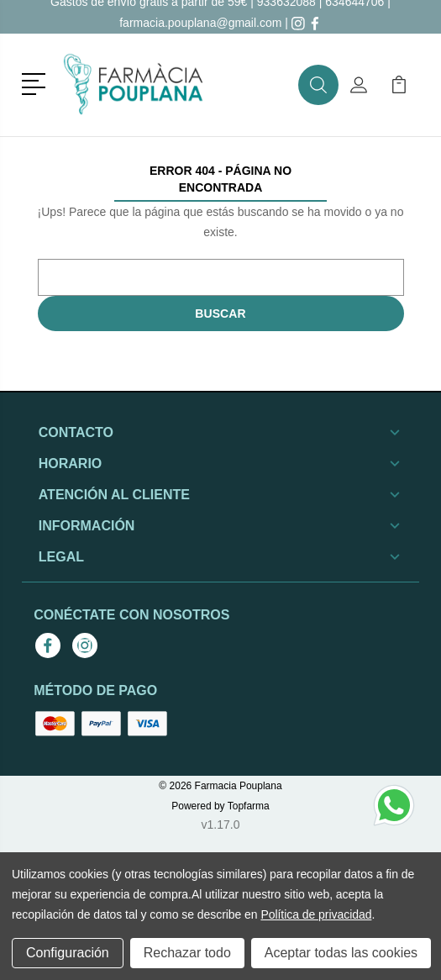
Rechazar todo (187, 953)
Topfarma (249, 806)
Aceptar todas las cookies (341, 953)
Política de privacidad (316, 914)
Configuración (68, 953)
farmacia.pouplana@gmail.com (200, 23)
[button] (37, 82)
